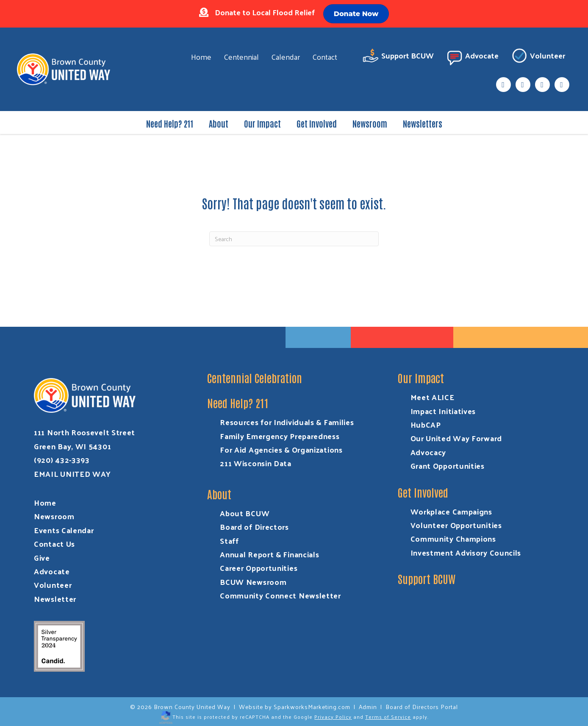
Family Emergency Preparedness (280, 436)
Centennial (241, 57)
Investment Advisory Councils (466, 552)
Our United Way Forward (456, 438)
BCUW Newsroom (253, 582)
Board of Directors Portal (422, 707)
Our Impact (262, 123)
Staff (229, 541)
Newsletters (423, 123)
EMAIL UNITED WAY (72, 474)
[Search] (294, 239)
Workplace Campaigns (451, 511)
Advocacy (429, 452)
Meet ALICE (433, 397)
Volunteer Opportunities (456, 525)
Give (42, 558)
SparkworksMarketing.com (312, 707)
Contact (325, 57)
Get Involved (317, 123)
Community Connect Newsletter (280, 595)
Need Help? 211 (170, 123)
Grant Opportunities (448, 466)
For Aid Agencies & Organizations (281, 449)
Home (201, 57)
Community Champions (453, 538)
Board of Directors (254, 527)
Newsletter (55, 599)
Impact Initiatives (443, 411)
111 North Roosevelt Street (85, 432)
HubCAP (426, 424)
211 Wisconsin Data (256, 463)
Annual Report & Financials (269, 554)
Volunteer (538, 57)
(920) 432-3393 (62, 460)
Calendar (286, 57)
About (219, 123)
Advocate (472, 57)
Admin (368, 707)
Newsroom (370, 123)
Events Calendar (64, 530)
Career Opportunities (259, 568)
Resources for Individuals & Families (287, 422)
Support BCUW (398, 57)
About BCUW (245, 513)
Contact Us (54, 544)
